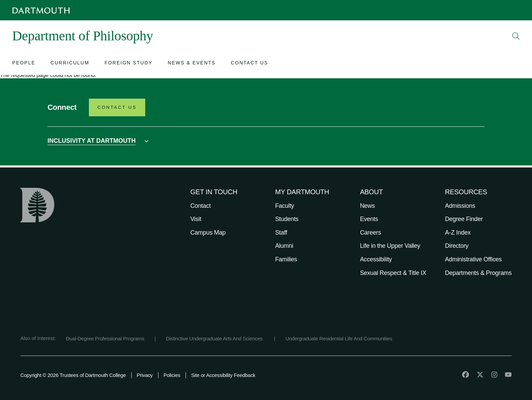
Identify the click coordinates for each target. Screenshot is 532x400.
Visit (196, 219)
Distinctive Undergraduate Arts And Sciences (215, 338)
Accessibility (376, 259)
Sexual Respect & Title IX (393, 273)
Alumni (284, 246)
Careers (370, 233)
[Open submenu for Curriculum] (70, 64)
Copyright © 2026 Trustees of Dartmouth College (73, 375)
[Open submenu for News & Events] (192, 64)
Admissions (460, 206)
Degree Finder (464, 219)
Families (286, 259)
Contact (201, 206)
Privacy (145, 375)
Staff (281, 233)
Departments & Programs (478, 273)
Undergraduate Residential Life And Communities (339, 338)
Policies (172, 375)
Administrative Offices (473, 259)
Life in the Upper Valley (390, 246)
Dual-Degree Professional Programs (105, 338)
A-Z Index (458, 233)
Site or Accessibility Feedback (223, 375)
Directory (457, 246)
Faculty (285, 206)
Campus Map (208, 233)
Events (369, 219)
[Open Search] (516, 36)
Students (287, 219)
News (367, 206)
